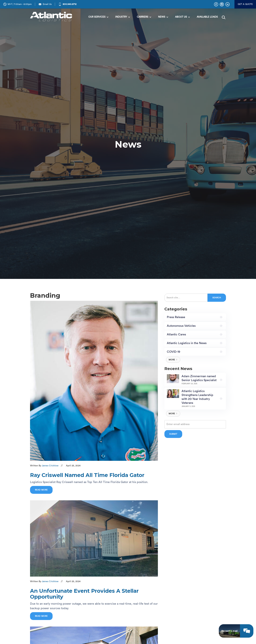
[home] (52, 17)
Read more (41, 490)
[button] (99, 17)
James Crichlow (50, 466)
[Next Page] (173, 360)
